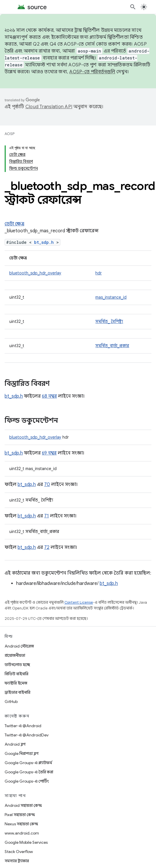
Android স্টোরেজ (19, 646)
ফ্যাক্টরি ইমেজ (16, 683)
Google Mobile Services (26, 842)
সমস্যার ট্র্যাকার (17, 861)
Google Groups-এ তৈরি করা (29, 772)
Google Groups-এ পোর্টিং (27, 781)
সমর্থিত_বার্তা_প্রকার (112, 346)
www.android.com (22, 833)
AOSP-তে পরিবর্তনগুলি (92, 72)
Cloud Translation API (49, 107)
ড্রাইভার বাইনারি (17, 692)
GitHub (11, 701)
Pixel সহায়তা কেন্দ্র (20, 815)
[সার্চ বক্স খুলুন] (133, 7)
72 (47, 547)
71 (47, 516)
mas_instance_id (111, 297)
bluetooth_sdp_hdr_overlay (35, 273)
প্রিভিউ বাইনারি (16, 674)
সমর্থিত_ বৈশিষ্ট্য (109, 321)
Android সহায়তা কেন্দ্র (23, 805)
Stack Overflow (19, 852)
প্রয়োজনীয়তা (15, 655)
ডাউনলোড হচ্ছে (17, 665)
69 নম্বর (49, 453)
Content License (79, 602)
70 (47, 484)
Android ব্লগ (15, 744)
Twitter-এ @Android (23, 726)
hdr (99, 273)
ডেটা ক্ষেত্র (14, 224)
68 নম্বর (49, 396)
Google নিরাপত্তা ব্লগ (22, 753)
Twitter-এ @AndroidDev (27, 735)
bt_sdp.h (44, 242)
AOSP (10, 134)
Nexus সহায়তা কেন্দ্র (21, 824)
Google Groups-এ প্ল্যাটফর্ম (28, 763)
